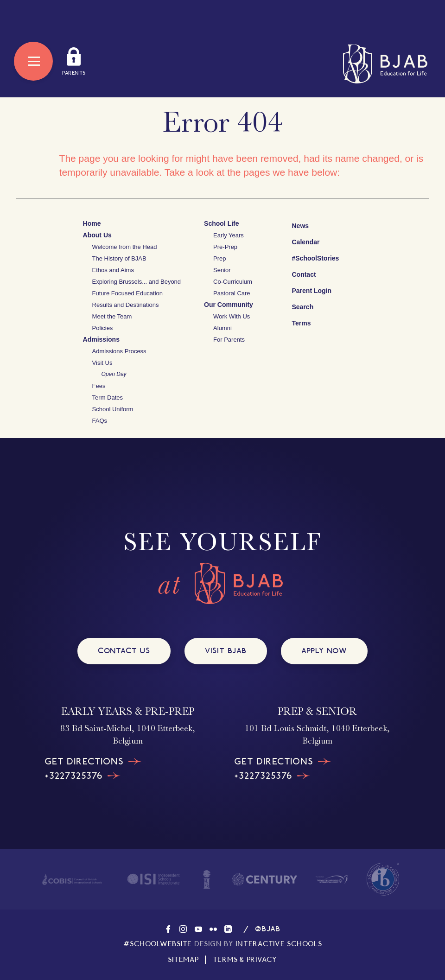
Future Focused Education (127, 293)
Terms (295, 322)
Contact (297, 274)
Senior (222, 270)
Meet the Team (112, 316)
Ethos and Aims (113, 270)
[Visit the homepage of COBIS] (72, 879)
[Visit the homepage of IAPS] (207, 879)
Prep (219, 258)
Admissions (101, 339)
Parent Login (305, 289)
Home (92, 223)
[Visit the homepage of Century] (265, 879)
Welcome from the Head (125, 247)
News (293, 224)
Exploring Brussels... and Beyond (137, 282)
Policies (103, 328)
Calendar (299, 241)
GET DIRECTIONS (93, 762)
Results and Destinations (126, 305)
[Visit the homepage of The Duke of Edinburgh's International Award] (332, 879)
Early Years (229, 235)
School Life (221, 223)
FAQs (100, 421)
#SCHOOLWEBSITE (158, 944)
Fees (99, 386)
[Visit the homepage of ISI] (153, 879)
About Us (97, 235)
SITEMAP (183, 960)
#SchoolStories (308, 258)
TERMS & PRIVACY (245, 960)
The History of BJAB (119, 258)
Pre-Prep (225, 247)
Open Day (114, 374)
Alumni (222, 328)
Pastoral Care (232, 293)
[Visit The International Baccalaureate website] (383, 879)
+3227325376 (83, 776)
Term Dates (108, 398)
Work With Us (232, 316)
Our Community (229, 305)
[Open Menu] (33, 61)
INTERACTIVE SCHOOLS (279, 944)
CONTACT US (124, 651)
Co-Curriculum (233, 282)
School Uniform (113, 409)
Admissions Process (119, 351)
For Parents (229, 340)
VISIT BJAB (226, 651)
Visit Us (102, 363)
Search (296, 305)
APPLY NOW (324, 651)
